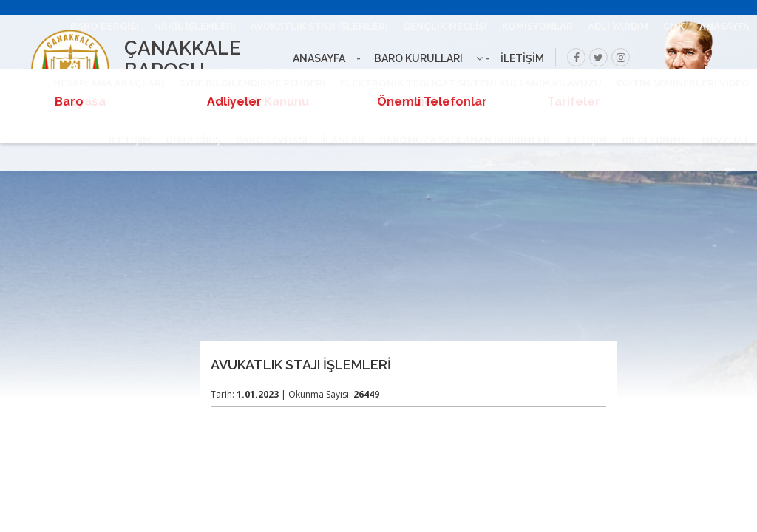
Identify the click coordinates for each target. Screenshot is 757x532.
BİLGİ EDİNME (654, 140)
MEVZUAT (726, 140)
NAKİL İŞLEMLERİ (195, 26)
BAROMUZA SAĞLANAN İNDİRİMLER (465, 140)
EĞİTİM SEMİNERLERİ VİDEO (683, 83)
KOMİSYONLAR (537, 26)
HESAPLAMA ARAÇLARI (109, 83)
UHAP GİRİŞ (193, 140)
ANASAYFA (724, 26)
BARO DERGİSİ (105, 26)
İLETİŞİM (586, 140)
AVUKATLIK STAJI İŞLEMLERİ (319, 26)
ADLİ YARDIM (618, 26)
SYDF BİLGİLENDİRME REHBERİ (252, 83)
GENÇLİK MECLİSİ (445, 26)
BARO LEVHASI (272, 140)
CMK (674, 26)
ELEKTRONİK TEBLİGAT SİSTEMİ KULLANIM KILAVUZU (471, 83)
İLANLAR (343, 140)
